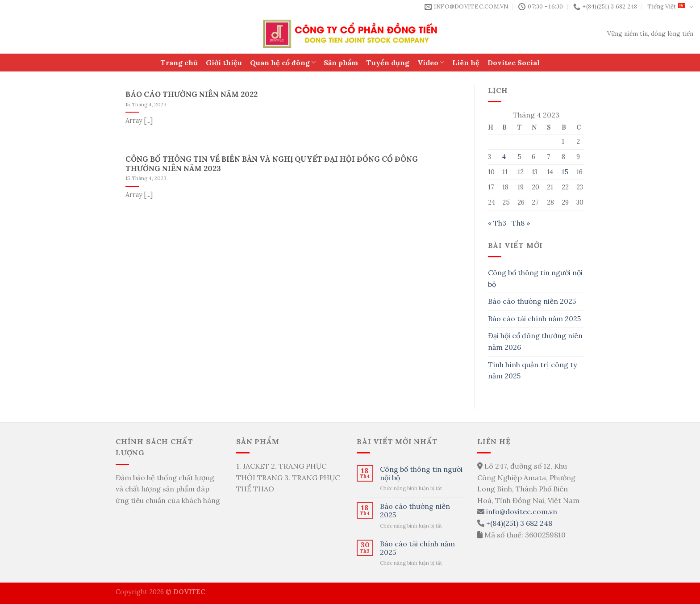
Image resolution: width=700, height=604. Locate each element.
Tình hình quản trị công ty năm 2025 (532, 370)
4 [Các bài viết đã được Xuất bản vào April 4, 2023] (504, 157)
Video (431, 63)
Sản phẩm (341, 63)
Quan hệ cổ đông (283, 63)
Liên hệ (466, 63)
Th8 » (521, 223)
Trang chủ (179, 63)
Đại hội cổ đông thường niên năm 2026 (535, 341)
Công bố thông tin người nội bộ (535, 278)
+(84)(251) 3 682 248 (519, 523)
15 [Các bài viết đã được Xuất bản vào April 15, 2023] (565, 172)
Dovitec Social (514, 63)
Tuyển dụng (388, 63)
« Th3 (497, 223)
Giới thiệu (224, 63)
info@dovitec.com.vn (522, 512)
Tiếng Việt (670, 7)
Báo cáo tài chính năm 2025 (534, 319)
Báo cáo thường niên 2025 (532, 301)
